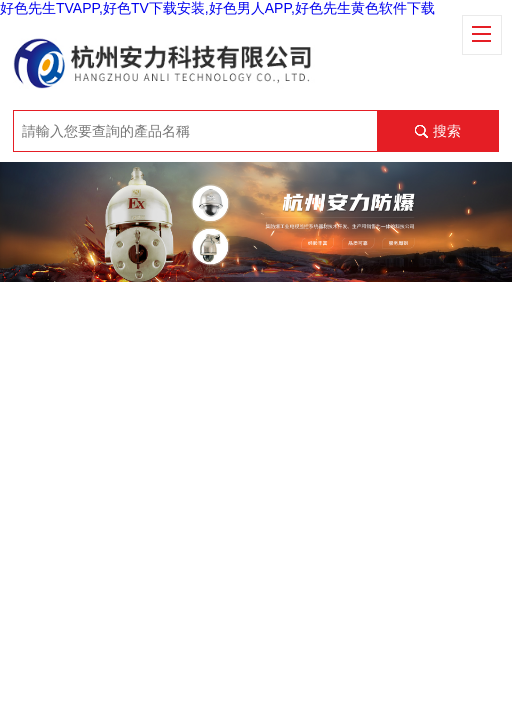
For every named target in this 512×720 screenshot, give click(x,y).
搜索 (447, 131)
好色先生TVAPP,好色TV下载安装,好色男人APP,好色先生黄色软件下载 (217, 8)
